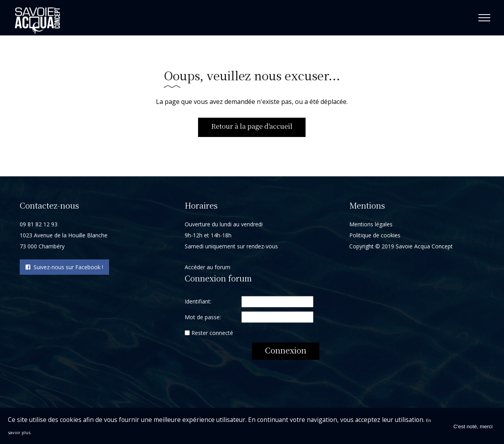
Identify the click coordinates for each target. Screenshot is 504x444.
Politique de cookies (375, 238)
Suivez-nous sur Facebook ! (64, 269)
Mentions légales (371, 227)
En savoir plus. (29, 432)
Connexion (286, 352)
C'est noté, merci (473, 426)
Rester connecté (212, 335)
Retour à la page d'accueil (252, 127)
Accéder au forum (208, 269)
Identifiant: (198, 304)
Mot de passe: (203, 319)
